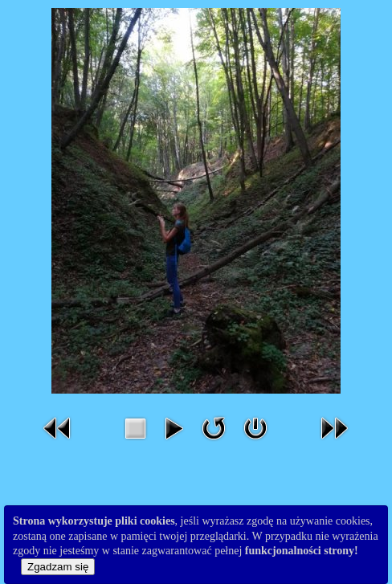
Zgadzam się (58, 567)
